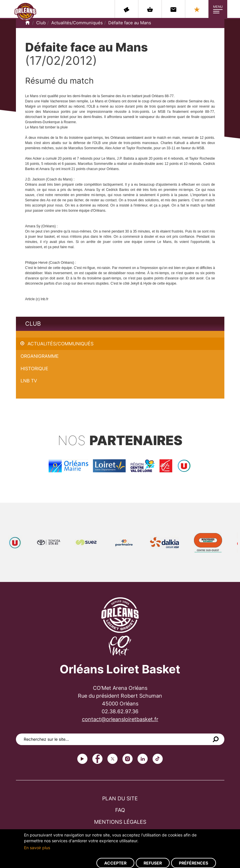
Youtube (82, 759)
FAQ (120, 810)
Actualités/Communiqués (77, 23)
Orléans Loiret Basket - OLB (25, 12)
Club (41, 23)
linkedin (143, 759)
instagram (128, 759)
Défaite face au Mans (130, 23)
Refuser (153, 863)
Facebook (97, 759)
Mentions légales (120, 822)
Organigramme (40, 356)
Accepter (115, 863)
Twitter (112, 759)
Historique (34, 368)
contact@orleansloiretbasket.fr (120, 719)
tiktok (158, 759)
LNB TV (29, 381)
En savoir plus (37, 848)
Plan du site (120, 798)
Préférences (194, 863)
